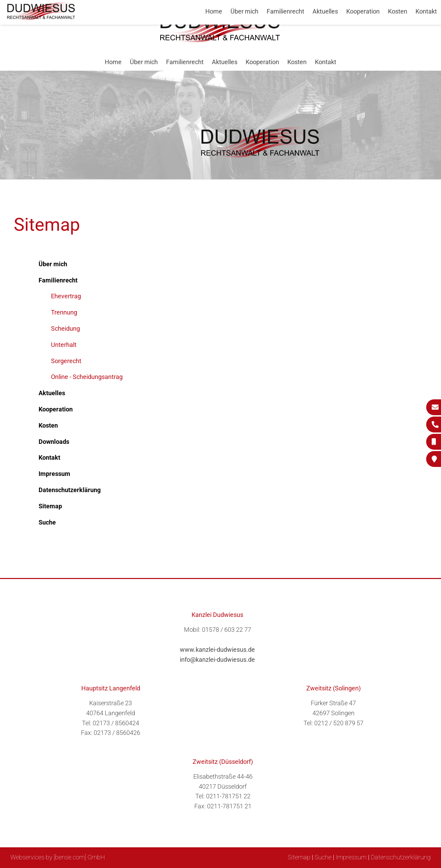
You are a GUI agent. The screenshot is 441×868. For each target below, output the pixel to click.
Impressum (351, 857)
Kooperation (262, 62)
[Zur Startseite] (220, 40)
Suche (323, 857)
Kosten (297, 62)
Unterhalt (64, 345)
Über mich (144, 62)
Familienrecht (185, 62)
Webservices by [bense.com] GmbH (58, 857)
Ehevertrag (66, 296)
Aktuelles (225, 62)
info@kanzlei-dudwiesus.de (217, 660)
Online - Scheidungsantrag (87, 377)
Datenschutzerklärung (401, 857)
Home (113, 62)
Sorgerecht (66, 361)
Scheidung (65, 328)
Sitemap (299, 857)
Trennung (64, 312)
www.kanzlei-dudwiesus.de (217, 650)
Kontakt (326, 62)
